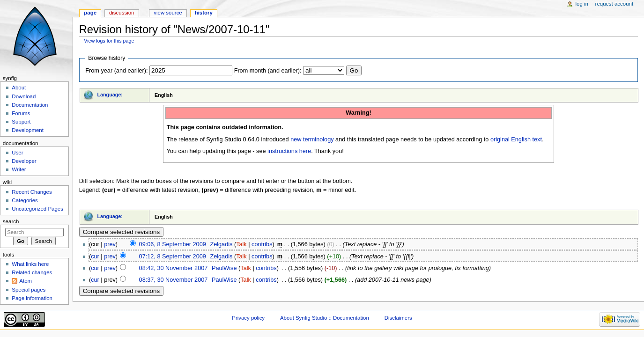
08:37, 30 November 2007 (174, 280)
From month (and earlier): (268, 71)
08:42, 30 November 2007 (174, 268)
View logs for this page (109, 41)
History (204, 13)
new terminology (312, 139)
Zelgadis (221, 244)
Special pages (29, 290)
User (17, 153)
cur (95, 256)
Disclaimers (398, 318)
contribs (262, 244)
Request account (614, 4)
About (19, 88)
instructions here (289, 151)
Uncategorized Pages (37, 209)
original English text (516, 139)
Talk (241, 244)
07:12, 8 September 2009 (173, 256)
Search (11, 221)
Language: (110, 95)
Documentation (30, 105)
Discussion (122, 13)
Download (24, 96)
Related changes (32, 272)
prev (110, 244)
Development (27, 130)
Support (21, 122)
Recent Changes (32, 192)
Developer (24, 161)
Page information (32, 298)
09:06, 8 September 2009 (173, 244)
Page (90, 13)
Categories (25, 200)
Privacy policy (248, 318)
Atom (26, 281)
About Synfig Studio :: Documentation (325, 318)
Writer (19, 169)
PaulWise (224, 268)
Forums (21, 113)
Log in (582, 4)
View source (168, 13)
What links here (30, 264)
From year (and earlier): (116, 71)
